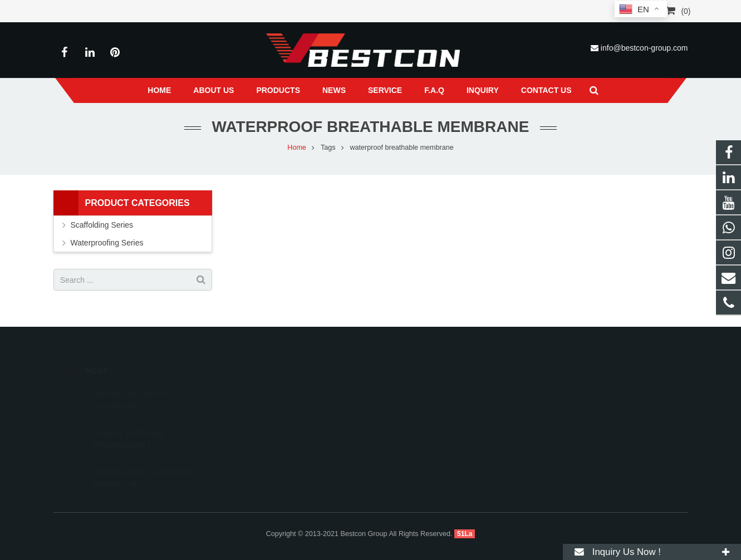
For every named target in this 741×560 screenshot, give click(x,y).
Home (297, 148)
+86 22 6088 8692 (418, 407)
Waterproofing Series (107, 243)
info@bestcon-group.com (644, 48)
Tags (328, 148)
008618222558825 (419, 391)
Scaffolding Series (102, 225)
